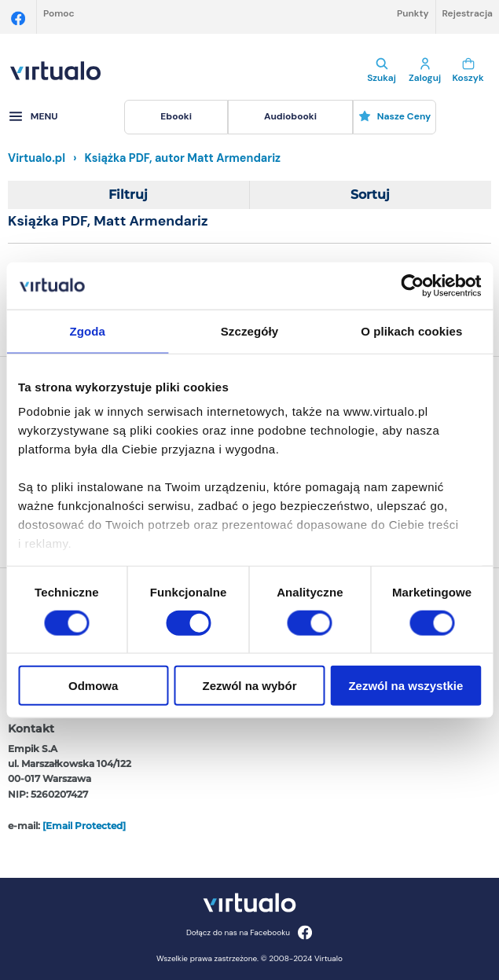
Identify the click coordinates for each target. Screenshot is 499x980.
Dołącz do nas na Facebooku (249, 932)
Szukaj (382, 71)
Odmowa (93, 686)
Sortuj (370, 195)
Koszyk (468, 71)
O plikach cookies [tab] (411, 330)
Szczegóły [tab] (249, 330)
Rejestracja (468, 13)
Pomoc (59, 13)
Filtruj (128, 195)
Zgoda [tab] (87, 330)
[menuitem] (176, 117)
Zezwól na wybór (250, 686)
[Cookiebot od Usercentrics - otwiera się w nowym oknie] (412, 285)
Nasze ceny (395, 116)
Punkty (413, 13)
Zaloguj (425, 71)
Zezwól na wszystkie (405, 686)
